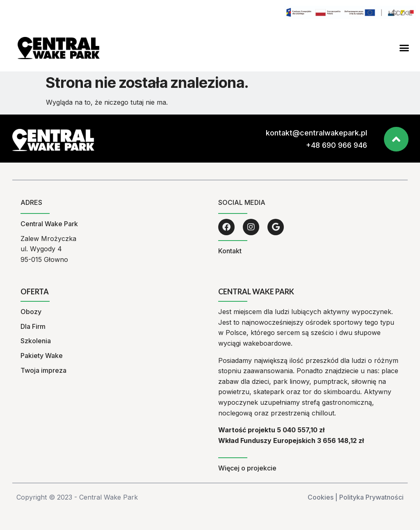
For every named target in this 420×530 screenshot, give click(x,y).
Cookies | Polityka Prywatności (356, 497)
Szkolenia (36, 341)
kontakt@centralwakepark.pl (316, 133)
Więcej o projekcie (247, 468)
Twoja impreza (43, 370)
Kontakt (230, 251)
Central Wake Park (49, 224)
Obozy (31, 312)
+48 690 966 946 (337, 145)
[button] (404, 48)
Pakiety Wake (42, 356)
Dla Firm (33, 326)
